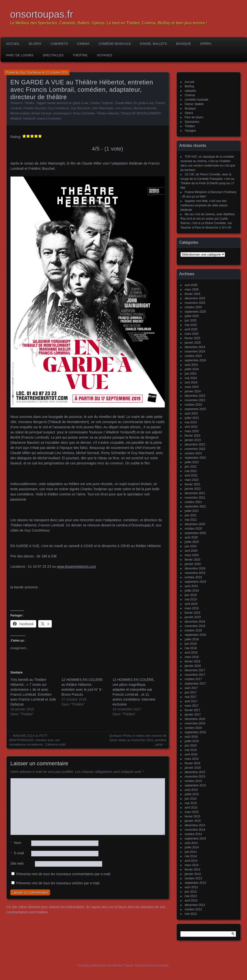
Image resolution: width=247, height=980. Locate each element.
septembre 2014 (195, 839)
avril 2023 (191, 427)
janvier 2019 (193, 617)
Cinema (83, 44)
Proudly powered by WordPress (100, 965)
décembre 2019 (195, 568)
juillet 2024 (192, 369)
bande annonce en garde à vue (68, 103)
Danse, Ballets (153, 44)
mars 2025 (192, 334)
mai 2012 (191, 914)
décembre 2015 (195, 772)
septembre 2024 (195, 360)
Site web (17, 863)
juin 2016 (191, 746)
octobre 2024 (193, 356)
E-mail (17, 853)
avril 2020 (191, 551)
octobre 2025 (193, 307)
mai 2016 (191, 750)
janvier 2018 (193, 666)
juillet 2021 (192, 511)
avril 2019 (191, 604)
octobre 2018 (193, 630)
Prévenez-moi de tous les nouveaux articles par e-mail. (58, 883)
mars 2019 (192, 608)
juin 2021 (191, 515)
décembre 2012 (195, 905)
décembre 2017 (195, 670)
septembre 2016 (195, 732)
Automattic (161, 965)
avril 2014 (191, 861)
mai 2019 (191, 599)
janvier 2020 (193, 564)
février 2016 (192, 763)
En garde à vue (144, 103)
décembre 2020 (195, 524)
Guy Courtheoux (31, 73)
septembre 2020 (195, 533)
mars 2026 (192, 290)
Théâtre (80, 55)
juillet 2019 (192, 591)
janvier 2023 (193, 440)
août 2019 (191, 586)
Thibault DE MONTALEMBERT (141, 113)
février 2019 (192, 613)
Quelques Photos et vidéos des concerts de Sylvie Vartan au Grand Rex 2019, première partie (138, 740)
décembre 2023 (195, 396)
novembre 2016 (195, 723)
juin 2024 (191, 374)
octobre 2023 (193, 405)
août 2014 (191, 843)
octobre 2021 (193, 502)
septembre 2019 (195, 582)
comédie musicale (115, 44)
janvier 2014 (193, 874)
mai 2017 (191, 697)
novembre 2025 (195, 303)
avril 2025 (191, 329)
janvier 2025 (193, 343)
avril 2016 (191, 754)
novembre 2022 (195, 449)
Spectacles (53, 55)
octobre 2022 (193, 453)
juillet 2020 (192, 542)
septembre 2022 (195, 458)
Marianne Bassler (145, 108)
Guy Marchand (80, 108)
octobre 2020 (193, 529)
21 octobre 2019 (57, 73)
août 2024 (191, 365)
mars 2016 (192, 759)
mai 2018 (191, 648)
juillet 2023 (192, 418)
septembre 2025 (195, 312)
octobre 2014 (193, 834)
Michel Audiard (20, 113)
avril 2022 (191, 475)
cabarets (59, 44)
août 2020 (191, 537)
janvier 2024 (193, 391)
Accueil (13, 44)
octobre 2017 (193, 679)
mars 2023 (192, 431)
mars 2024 (192, 387)
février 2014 (192, 870)
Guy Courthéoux (58, 108)
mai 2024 (191, 378)
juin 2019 (191, 595)
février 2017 (192, 710)
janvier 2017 (193, 715)
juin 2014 (191, 852)
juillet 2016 (192, 741)
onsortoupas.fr (42, 14)
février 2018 (192, 661)
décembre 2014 (195, 825)
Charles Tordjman (102, 103)
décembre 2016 (195, 719)
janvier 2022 (193, 489)
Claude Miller (123, 103)
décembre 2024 (195, 347)
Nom (16, 843)
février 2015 (192, 816)
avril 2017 (191, 701)
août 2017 (191, 688)
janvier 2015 (193, 821)
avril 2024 (191, 383)
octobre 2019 (193, 577)
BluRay (35, 44)
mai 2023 (191, 422)
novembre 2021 (195, 498)
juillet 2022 (192, 462)
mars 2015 (192, 812)
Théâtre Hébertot (108, 113)
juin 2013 (191, 892)
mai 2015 (191, 803)
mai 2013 (191, 896)
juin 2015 (191, 799)
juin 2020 (191, 546)
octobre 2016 (193, 728)
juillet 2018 (192, 639)
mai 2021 (191, 520)
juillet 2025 (192, 316)
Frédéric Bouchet (35, 108)
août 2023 (191, 413)
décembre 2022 (195, 444)
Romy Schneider (84, 113)
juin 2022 (191, 467)
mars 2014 (192, 865)
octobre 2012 (193, 909)
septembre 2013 (195, 883)
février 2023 (192, 436)
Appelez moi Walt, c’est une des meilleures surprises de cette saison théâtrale (204, 205)
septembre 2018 (195, 635)
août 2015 (191, 790)
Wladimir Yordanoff (23, 119)
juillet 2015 (192, 794)
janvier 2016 (193, 768)
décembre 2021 (195, 493)
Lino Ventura (123, 108)
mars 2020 (192, 555)
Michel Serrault (41, 113)
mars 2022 (192, 480)
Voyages (104, 55)
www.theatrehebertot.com (76, 567)
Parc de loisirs (20, 55)
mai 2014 (191, 856)
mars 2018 (192, 657)
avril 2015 (191, 808)
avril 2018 (191, 653)
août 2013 (191, 887)
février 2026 (192, 294)
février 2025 (192, 338)
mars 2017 (192, 706)
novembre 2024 (195, 352)
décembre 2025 (195, 298)
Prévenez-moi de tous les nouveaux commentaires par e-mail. (64, 874)
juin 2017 (191, 692)
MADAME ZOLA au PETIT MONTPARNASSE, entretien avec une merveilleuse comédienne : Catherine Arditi (37, 740)
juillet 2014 (192, 847)
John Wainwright (103, 108)
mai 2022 (191, 471)
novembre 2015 (195, 777)
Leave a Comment (49, 119)
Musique (184, 44)
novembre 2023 (195, 400)
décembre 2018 (195, 622)
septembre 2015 (195, 785)
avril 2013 (191, 901)
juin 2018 (191, 644)
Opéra (206, 44)
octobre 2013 (193, 878)
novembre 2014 (195, 830)
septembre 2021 (195, 506)
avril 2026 (191, 285)
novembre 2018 (195, 626)
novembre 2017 (195, 675)
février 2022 (192, 484)
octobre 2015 (193, 781)
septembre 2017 (195, 684)
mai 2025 (191, 325)
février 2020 (192, 560)
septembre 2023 (195, 409)
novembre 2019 (195, 573)
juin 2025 (191, 321)
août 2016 (191, 737)
